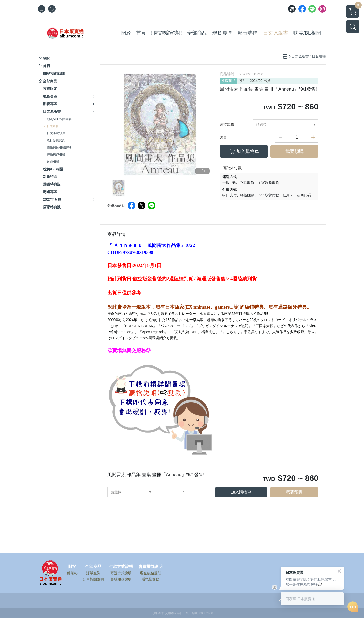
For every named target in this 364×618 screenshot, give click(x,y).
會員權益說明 (150, 567)
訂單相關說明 (93, 579)
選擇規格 (227, 124)
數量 (223, 137)
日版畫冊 (53, 126)
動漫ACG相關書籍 (59, 119)
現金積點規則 (150, 573)
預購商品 (228, 81)
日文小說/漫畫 (56, 133)
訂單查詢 (93, 573)
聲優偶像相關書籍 (59, 147)
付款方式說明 (121, 567)
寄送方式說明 (121, 573)
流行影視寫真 (56, 140)
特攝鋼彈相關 (56, 154)
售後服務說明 (121, 579)
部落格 (72, 573)
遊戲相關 (53, 162)
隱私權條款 (150, 579)
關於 (72, 567)
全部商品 (93, 567)
